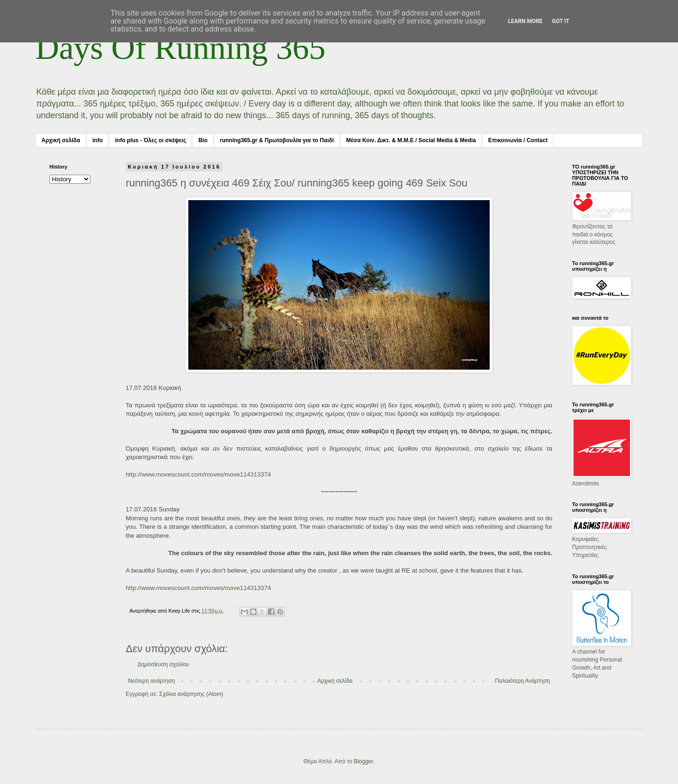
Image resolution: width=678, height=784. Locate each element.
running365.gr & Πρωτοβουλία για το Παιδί (277, 140)
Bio (203, 140)
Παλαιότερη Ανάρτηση (522, 681)
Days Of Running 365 (180, 48)
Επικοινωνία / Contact (518, 140)
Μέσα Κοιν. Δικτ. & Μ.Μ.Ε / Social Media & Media (411, 140)
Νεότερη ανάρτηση (151, 681)
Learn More (525, 21)
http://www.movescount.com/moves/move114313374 (198, 474)
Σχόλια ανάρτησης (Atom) (191, 694)
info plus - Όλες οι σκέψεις (150, 140)
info (97, 140)
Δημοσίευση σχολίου (163, 664)
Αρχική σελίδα (61, 140)
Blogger (363, 761)
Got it (561, 21)
